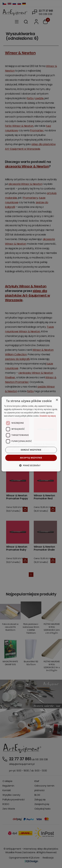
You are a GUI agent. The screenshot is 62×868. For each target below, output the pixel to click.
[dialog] (31, 434)
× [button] (57, 400)
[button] (31, 465)
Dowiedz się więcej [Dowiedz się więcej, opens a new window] (48, 416)
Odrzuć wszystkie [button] (31, 450)
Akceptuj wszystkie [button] (31, 458)
